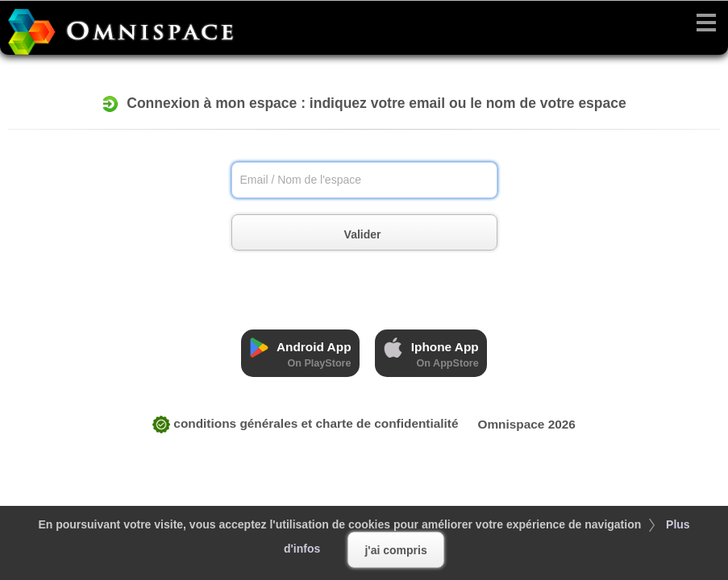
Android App (300, 353)
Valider (381, 235)
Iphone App (431, 353)
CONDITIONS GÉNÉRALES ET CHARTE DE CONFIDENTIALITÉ (306, 423)
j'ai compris (395, 550)
